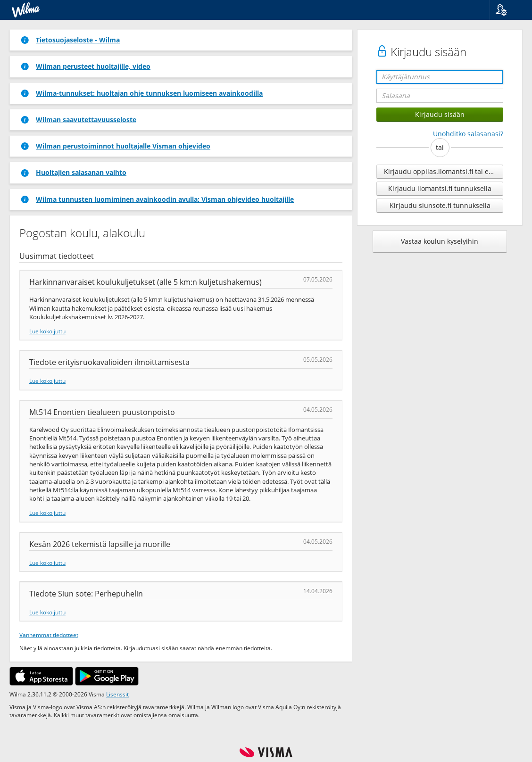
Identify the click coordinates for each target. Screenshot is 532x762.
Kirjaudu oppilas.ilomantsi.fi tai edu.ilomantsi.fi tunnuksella (444, 171)
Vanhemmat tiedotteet (49, 635)
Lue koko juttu (47, 331)
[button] (507, 10)
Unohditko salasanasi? (468, 134)
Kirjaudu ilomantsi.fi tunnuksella (440, 188)
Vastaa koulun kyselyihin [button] (440, 241)
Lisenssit (117, 694)
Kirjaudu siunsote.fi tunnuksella (440, 205)
